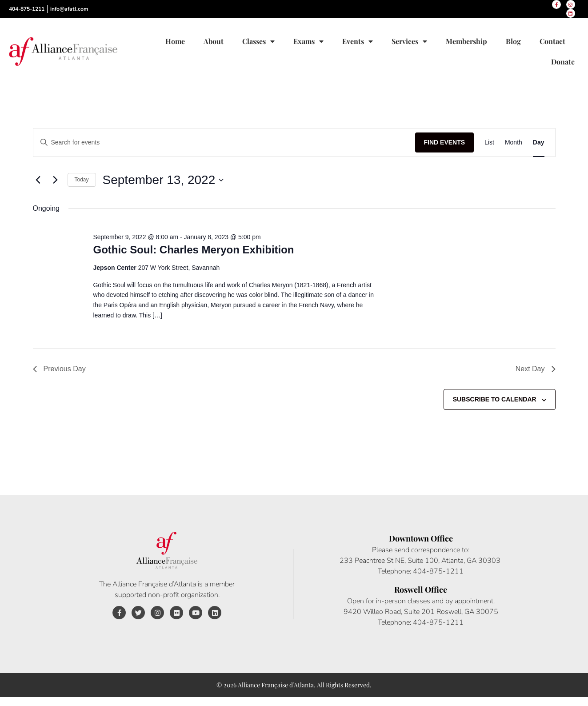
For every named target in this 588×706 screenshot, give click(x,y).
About (214, 41)
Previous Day (59, 369)
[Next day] (56, 180)
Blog (513, 41)
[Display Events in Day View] (539, 142)
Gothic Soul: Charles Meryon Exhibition (193, 250)
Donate (563, 62)
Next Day (536, 369)
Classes (258, 41)
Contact (552, 41)
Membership (466, 41)
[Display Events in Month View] (514, 142)
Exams (308, 41)
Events (358, 41)
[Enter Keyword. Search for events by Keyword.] (224, 142)
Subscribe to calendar (495, 399)
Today (82, 180)
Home (175, 41)
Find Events (445, 142)
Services (409, 41)
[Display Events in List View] (489, 142)
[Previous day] (38, 180)
